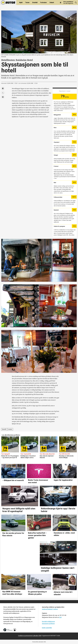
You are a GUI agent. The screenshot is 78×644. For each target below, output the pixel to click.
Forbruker (44, 2)
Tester (27, 2)
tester (10, 429)
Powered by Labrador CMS (39, 642)
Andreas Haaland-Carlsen (50, 609)
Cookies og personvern (25, 636)
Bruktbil (35, 2)
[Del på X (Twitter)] (3, 93)
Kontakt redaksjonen (48, 622)
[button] (74, 448)
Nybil (21, 2)
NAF (60, 617)
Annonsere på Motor (48, 624)
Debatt (52, 2)
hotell (4, 429)
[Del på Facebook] (3, 88)
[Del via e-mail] (3, 97)
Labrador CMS (37, 636)
